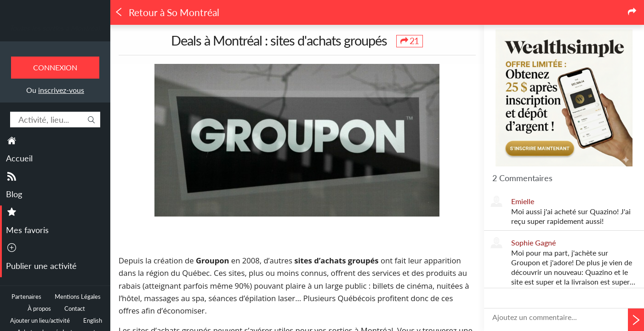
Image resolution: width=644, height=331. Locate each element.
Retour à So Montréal (167, 12)
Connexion (55, 67)
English (93, 321)
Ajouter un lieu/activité (40, 321)
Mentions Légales (78, 297)
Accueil (19, 158)
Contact (75, 309)
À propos (39, 309)
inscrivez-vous (61, 90)
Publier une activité (41, 266)
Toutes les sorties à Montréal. (55, 28)
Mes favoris (27, 230)
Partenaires (26, 297)
